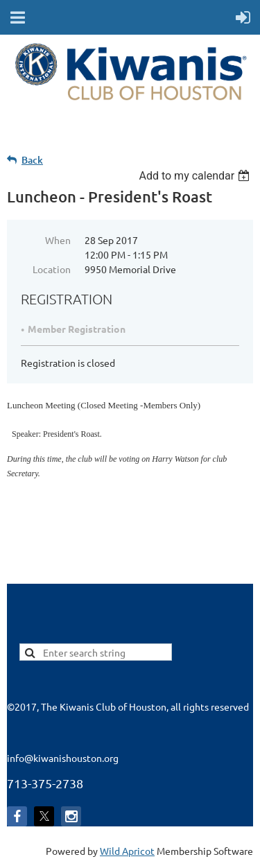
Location (52, 269)
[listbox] (196, 176)
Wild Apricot (127, 851)
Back (32, 160)
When (58, 240)
